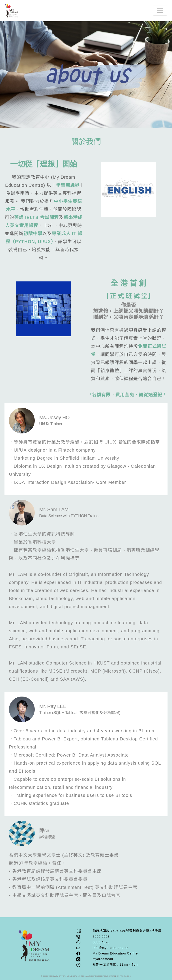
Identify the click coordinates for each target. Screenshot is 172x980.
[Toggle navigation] (160, 11)
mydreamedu (103, 959)
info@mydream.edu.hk (111, 948)
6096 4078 (101, 942)
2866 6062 (101, 936)
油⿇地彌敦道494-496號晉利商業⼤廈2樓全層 (127, 931)
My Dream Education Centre (115, 953)
